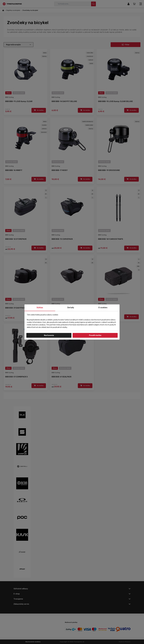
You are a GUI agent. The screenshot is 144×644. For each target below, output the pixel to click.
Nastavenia (49, 335)
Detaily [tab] (71, 308)
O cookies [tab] (103, 308)
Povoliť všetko (95, 335)
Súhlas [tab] (40, 308)
